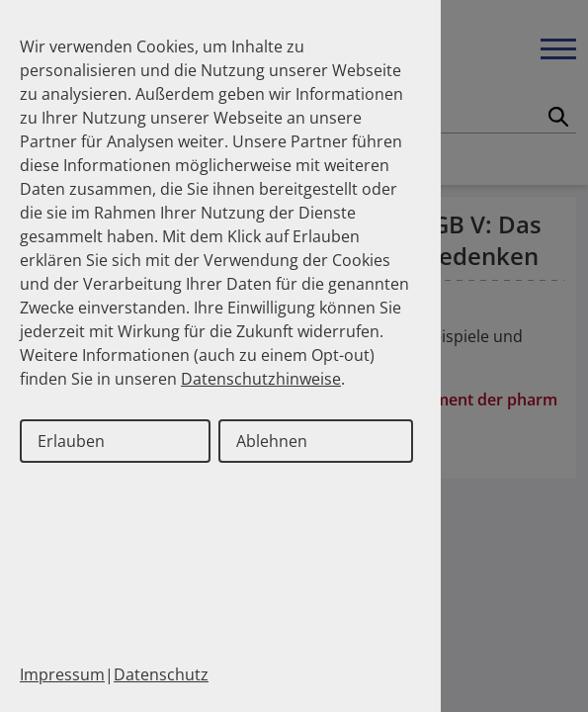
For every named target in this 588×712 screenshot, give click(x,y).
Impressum (62, 674)
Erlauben (71, 441)
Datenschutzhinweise (261, 379)
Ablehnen (272, 441)
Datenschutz (161, 674)
